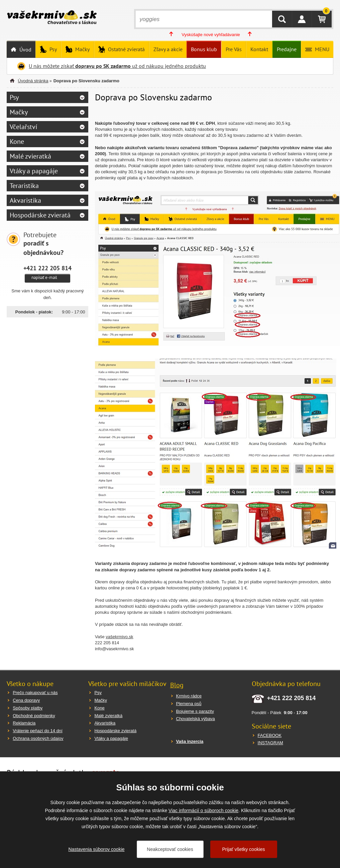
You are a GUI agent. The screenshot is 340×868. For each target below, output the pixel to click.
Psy (52, 49)
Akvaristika (25, 200)
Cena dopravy (26, 700)
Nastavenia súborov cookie (96, 849)
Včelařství (23, 127)
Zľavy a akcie (168, 49)
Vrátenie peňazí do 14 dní (37, 731)
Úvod (25, 50)
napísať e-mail (44, 277)
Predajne (287, 49)
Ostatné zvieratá (126, 49)
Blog (177, 685)
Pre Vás (234, 49)
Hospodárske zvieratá (40, 215)
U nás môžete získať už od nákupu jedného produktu (117, 66)
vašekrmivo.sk (119, 637)
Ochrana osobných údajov (38, 738)
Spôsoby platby (28, 708)
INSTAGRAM (270, 743)
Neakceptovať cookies (170, 849)
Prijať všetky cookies (243, 849)
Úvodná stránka (33, 81)
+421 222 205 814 (47, 268)
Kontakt (259, 49)
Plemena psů (189, 704)
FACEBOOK (270, 735)
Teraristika (24, 186)
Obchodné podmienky (34, 716)
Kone (17, 141)
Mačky (82, 49)
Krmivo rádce (189, 696)
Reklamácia (24, 723)
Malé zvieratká (30, 156)
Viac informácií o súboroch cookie (203, 810)
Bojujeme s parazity (195, 711)
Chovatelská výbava (196, 719)
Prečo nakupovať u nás (35, 693)
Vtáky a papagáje (34, 171)
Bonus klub (204, 49)
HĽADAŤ (282, 19)
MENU (321, 49)
